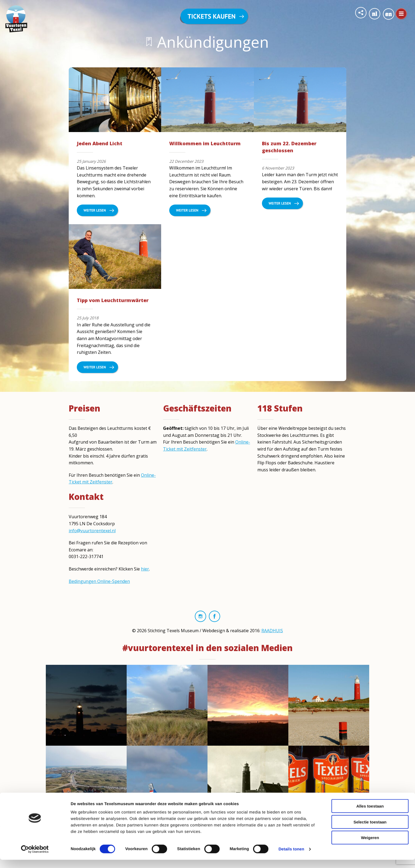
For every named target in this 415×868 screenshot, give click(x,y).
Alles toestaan (370, 814)
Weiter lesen (95, 210)
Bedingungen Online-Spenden (99, 581)
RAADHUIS (272, 631)
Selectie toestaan (370, 830)
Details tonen (291, 857)
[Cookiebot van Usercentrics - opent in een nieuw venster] (35, 857)
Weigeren (370, 846)
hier (145, 569)
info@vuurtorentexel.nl (92, 531)
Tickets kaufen (212, 16)
